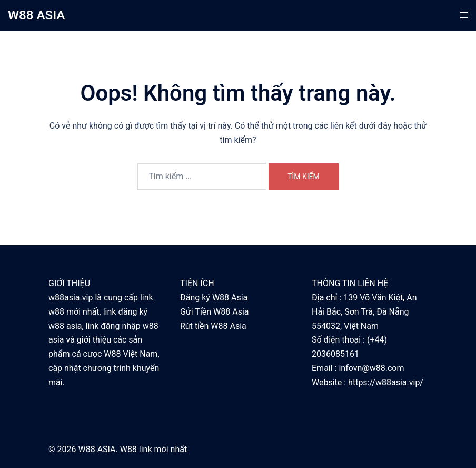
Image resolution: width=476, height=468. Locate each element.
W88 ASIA (36, 15)
